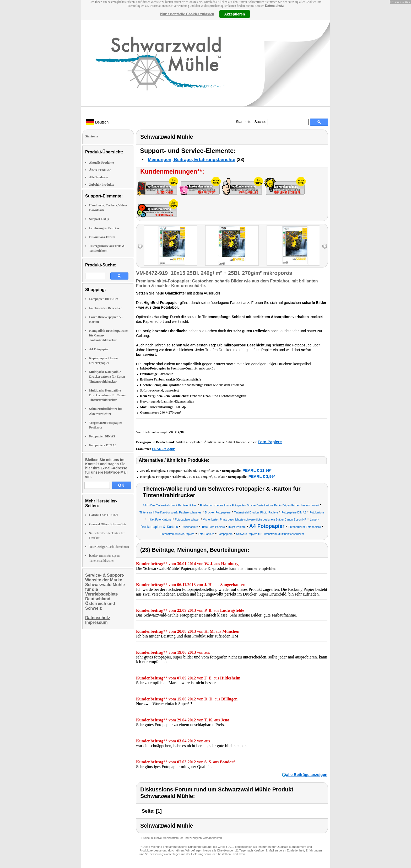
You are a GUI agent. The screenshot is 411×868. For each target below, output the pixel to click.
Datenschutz (274, 6)
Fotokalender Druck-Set (105, 308)
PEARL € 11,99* (257, 470)
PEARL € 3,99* (262, 476)
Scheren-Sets (108, 524)
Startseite (244, 122)
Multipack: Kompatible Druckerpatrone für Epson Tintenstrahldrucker (107, 377)
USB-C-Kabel (104, 515)
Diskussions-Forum (102, 237)
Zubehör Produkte (102, 185)
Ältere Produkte (100, 170)
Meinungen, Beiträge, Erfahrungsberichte (191, 160)
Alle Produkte (98, 177)
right (325, 246)
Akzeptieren (234, 14)
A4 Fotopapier (99, 349)
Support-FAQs (99, 219)
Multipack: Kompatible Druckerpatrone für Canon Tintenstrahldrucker (107, 395)
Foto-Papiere (270, 442)
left (140, 246)
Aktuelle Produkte (101, 163)
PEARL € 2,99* (164, 449)
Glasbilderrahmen (109, 547)
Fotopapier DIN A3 (102, 436)
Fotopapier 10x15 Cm (104, 299)
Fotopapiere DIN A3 (103, 445)
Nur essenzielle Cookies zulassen (187, 14)
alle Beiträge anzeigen (307, 775)
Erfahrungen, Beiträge (104, 228)
